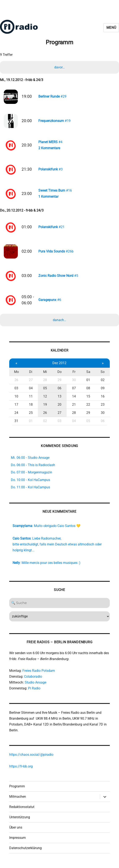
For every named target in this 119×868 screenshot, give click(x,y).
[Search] (60, 606)
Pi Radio (34, 691)
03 (16, 391)
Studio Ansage (36, 685)
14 (74, 399)
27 (31, 383)
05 (45, 391)
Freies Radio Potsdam (39, 674)
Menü (111, 28)
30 (74, 383)
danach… (59, 323)
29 (59, 383)
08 (88, 391)
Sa (88, 375)
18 (31, 407)
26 (16, 383)
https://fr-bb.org (21, 769)
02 (103, 383)
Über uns (16, 831)
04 (31, 391)
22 (88, 407)
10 (16, 399)
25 (31, 416)
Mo (16, 375)
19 (45, 407)
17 (16, 407)
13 (59, 399)
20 (59, 407)
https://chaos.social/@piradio (31, 758)
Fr (74, 375)
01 (88, 383)
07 (74, 391)
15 (88, 399)
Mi (45, 375)
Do (59, 375)
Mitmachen (18, 800)
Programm (17, 789)
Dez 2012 (59, 366)
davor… (59, 67)
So (103, 375)
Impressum (17, 841)
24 (16, 416)
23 (103, 407)
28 (45, 383)
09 (103, 391)
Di (31, 375)
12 (45, 399)
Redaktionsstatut (22, 810)
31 (16, 424)
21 (74, 407)
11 (31, 399)
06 (59, 391)
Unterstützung (20, 820)
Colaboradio (33, 679)
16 (103, 399)
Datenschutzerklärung (25, 851)
